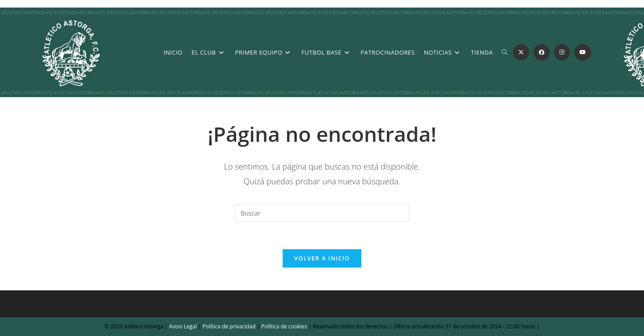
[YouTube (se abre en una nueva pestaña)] (583, 52)
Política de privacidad (229, 326)
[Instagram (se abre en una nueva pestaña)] (562, 52)
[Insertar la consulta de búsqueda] (322, 213)
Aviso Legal (182, 326)
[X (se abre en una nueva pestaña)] (521, 52)
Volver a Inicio (322, 258)
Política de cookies (284, 326)
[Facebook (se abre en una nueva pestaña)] (542, 52)
